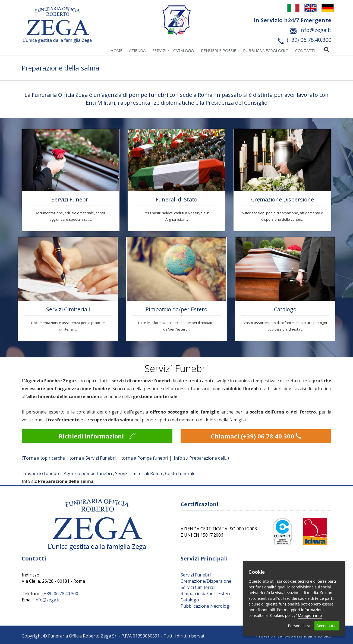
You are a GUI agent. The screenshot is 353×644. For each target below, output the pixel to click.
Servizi (159, 50)
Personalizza (299, 626)
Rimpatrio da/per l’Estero (206, 594)
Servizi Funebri (71, 199)
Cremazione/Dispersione (206, 581)
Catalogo (184, 50)
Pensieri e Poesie (219, 50)
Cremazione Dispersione (283, 199)
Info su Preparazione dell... (201, 458)
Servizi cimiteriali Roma (138, 473)
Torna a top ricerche (44, 458)
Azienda (137, 50)
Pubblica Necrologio (266, 50)
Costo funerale (180, 473)
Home (116, 50)
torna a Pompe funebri (145, 458)
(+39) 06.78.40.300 (60, 594)
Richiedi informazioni (97, 436)
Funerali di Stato (177, 199)
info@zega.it (47, 600)
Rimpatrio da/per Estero (177, 309)
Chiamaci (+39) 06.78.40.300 (256, 436)
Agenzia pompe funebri (88, 473)
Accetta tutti (327, 626)
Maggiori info (310, 615)
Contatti (305, 50)
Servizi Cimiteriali (68, 309)
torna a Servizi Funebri (93, 458)
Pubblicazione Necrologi (205, 606)
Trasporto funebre (41, 473)
